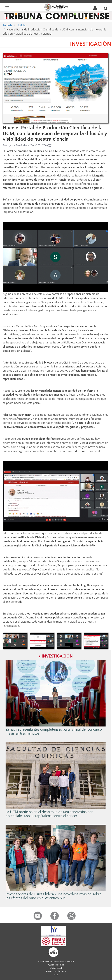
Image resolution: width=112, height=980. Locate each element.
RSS (56, 975)
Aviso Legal (56, 968)
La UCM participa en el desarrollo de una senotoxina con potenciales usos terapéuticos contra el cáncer (49, 814)
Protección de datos (56, 971)
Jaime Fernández (18, 145)
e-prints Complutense (68, 598)
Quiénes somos (56, 965)
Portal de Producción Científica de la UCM (32, 151)
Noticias (22, 25)
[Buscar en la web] (106, 8)
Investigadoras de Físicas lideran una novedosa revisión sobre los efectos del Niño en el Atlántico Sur (53, 896)
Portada (7, 25)
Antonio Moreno (13, 363)
